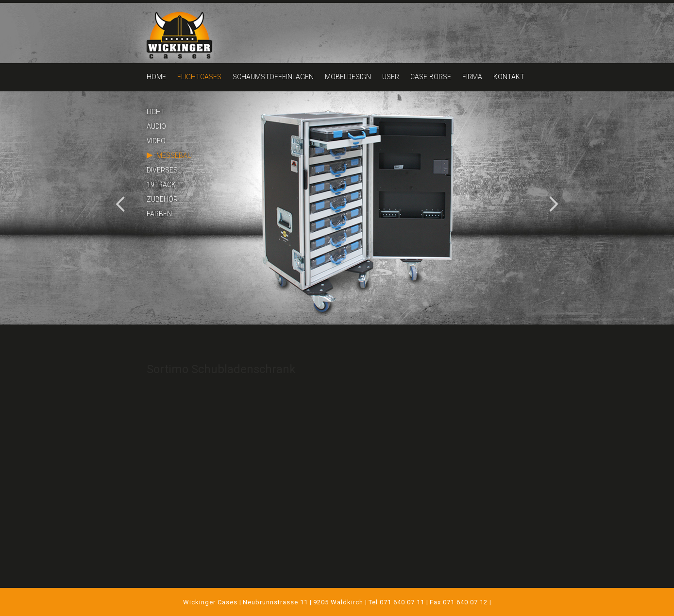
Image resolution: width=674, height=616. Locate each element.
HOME (156, 77)
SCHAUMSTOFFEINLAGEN (273, 77)
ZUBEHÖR (162, 199)
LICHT (156, 112)
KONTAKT (509, 77)
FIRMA (472, 77)
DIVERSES (162, 170)
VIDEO (156, 141)
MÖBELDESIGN (348, 77)
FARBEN (159, 214)
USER (391, 77)
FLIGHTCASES (199, 77)
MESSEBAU (174, 155)
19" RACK (161, 185)
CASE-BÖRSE (431, 77)
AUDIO (156, 126)
